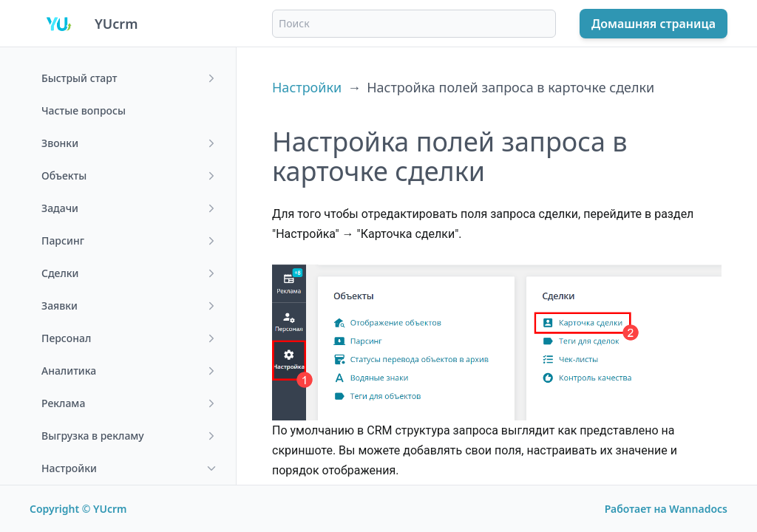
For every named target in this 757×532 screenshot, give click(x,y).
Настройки (307, 87)
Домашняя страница (654, 24)
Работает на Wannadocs (666, 509)
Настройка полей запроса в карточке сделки (510, 87)
